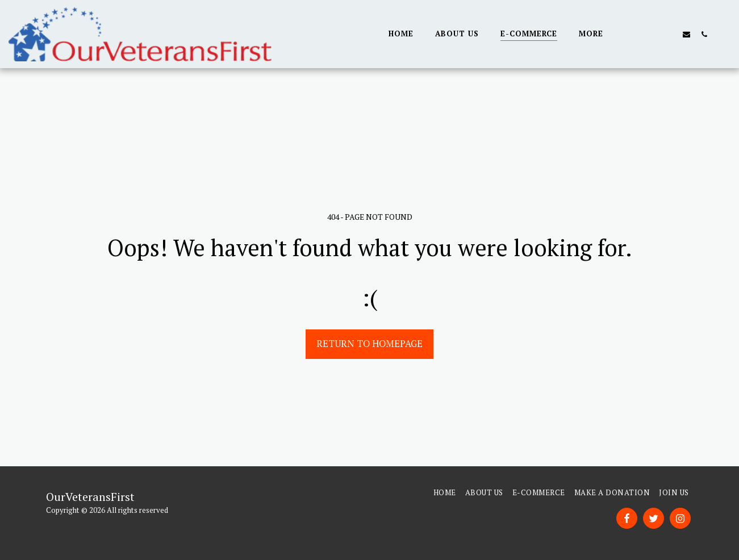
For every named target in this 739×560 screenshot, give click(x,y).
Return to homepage (369, 344)
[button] (634, 34)
